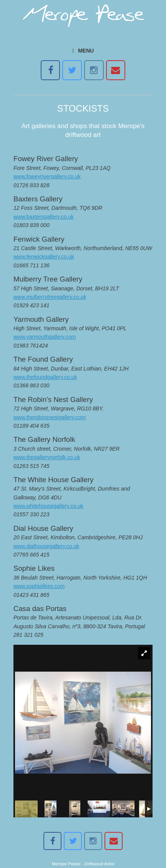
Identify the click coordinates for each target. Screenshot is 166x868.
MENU (83, 51)
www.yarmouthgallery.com (45, 337)
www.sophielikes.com (39, 586)
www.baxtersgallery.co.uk (44, 217)
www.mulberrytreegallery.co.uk (50, 297)
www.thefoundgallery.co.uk (45, 377)
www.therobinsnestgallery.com (50, 417)
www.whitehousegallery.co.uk (48, 506)
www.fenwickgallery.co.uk (44, 257)
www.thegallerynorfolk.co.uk (47, 457)
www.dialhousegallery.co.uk (46, 546)
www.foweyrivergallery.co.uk (47, 176)
